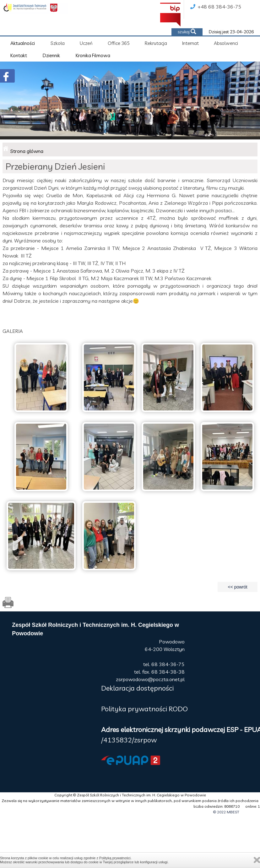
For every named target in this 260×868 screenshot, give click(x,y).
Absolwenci (226, 43)
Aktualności (23, 43)
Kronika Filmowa (93, 55)
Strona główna (27, 151)
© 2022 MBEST (226, 812)
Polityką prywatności (115, 858)
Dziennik (51, 55)
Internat (190, 43)
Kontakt (19, 55)
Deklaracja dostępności (137, 688)
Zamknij (257, 860)
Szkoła (58, 43)
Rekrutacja (156, 43)
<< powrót (237, 587)
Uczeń (86, 43)
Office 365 (119, 43)
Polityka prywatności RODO (144, 709)
